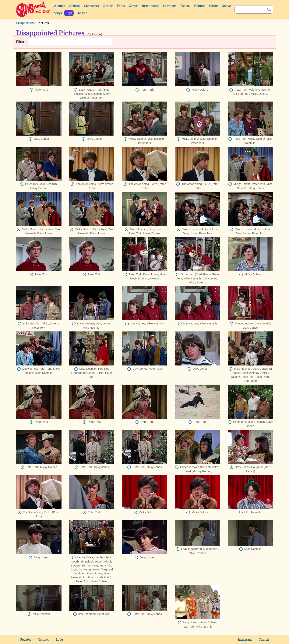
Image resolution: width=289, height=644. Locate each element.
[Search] (250, 9)
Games (133, 6)
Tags (69, 13)
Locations (170, 6)
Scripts (214, 6)
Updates (25, 640)
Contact (43, 640)
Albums (59, 6)
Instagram (245, 640)
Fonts (121, 6)
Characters (91, 6)
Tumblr (264, 640)
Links (60, 640)
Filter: (21, 42)
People (185, 6)
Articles (74, 6)
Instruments (151, 6)
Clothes (108, 6)
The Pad (82, 13)
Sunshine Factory (33, 9)
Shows (227, 6)
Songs (58, 13)
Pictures (199, 6)
